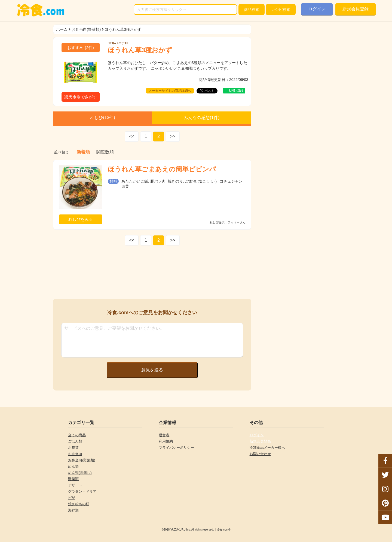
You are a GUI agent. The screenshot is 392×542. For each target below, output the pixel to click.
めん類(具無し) (80, 473)
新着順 (83, 152)
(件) (81, 48)
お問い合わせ (260, 454)
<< (132, 136)
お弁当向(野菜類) (86, 29)
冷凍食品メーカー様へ (267, 448)
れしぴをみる (81, 219)
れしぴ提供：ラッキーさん (228, 222)
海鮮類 (73, 510)
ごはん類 (75, 441)
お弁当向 (75, 454)
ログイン (317, 9)
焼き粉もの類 (79, 504)
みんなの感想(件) (202, 118)
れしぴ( (102, 118)
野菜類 (73, 479)
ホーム (62, 29)
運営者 (164, 435)
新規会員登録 (356, 9)
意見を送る (152, 370)
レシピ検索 (281, 10)
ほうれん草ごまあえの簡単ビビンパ (162, 169)
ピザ (72, 498)
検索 (252, 10)
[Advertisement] (152, 273)
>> (173, 136)
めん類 (73, 466)
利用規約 (166, 441)
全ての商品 (77, 435)
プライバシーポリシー (176, 448)
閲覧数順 (105, 152)
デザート (75, 485)
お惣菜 (73, 448)
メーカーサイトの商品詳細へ (170, 91)
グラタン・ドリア (82, 491)
